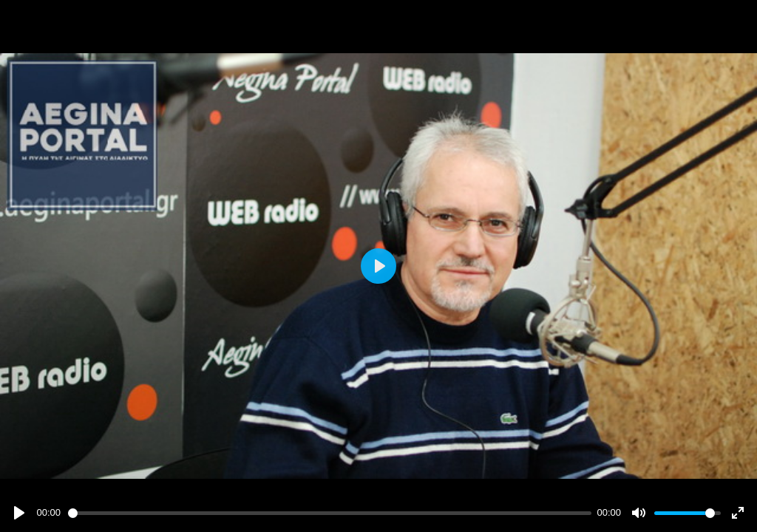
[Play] (19, 513)
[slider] (330, 513)
